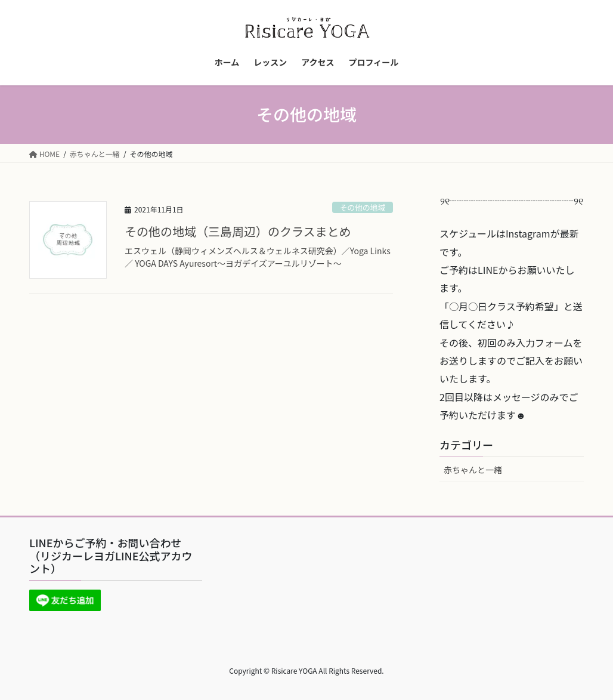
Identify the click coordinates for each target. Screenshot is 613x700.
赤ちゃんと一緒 (473, 470)
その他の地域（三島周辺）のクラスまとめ (238, 231)
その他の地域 (362, 207)
